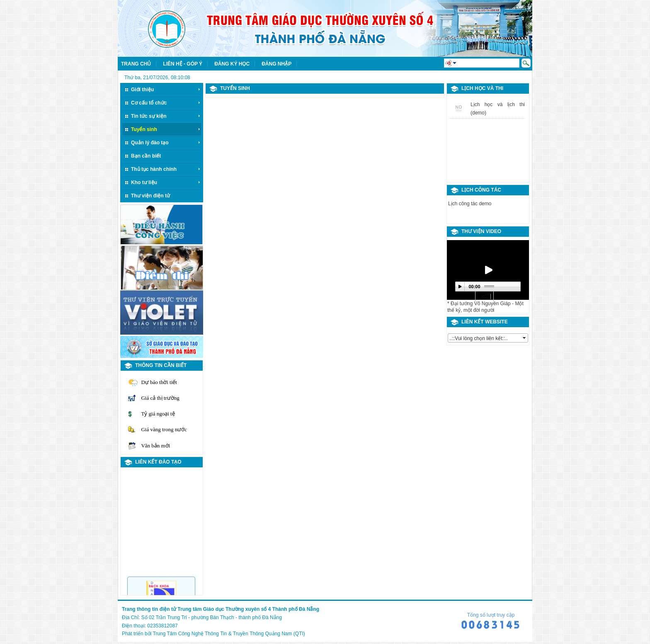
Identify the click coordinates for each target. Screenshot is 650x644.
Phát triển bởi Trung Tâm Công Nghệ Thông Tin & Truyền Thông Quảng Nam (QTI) (213, 634)
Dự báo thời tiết (159, 382)
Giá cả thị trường (160, 398)
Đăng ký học (232, 64)
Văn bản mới (155, 446)
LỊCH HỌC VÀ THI (482, 88)
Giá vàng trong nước (164, 429)
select (525, 338)
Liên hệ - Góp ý (183, 64)
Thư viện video (481, 231)
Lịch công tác (481, 190)
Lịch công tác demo (470, 204)
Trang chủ (136, 64)
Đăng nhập (276, 64)
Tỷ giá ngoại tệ (158, 414)
